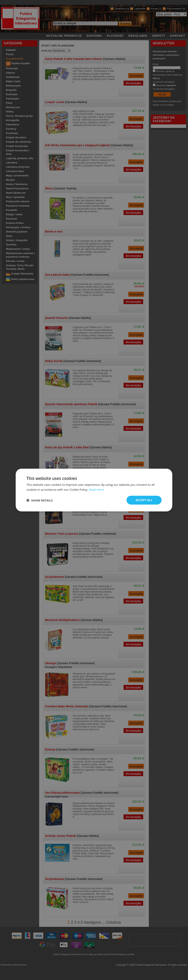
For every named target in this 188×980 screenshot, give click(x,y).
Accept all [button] (144, 500)
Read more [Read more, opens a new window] (96, 489)
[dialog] (94, 490)
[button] (40, 500)
